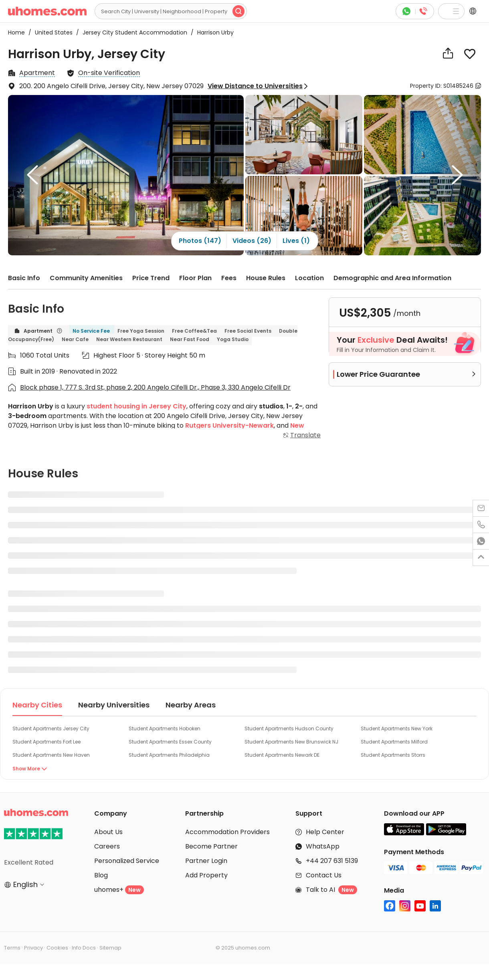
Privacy (33, 948)
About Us (108, 832)
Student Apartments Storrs (393, 755)
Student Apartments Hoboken (165, 728)
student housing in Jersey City (136, 406)
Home (16, 32)
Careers (107, 846)
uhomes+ (119, 890)
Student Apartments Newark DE (282, 755)
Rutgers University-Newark (229, 425)
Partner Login (206, 861)
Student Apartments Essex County (170, 742)
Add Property (206, 875)
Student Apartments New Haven (51, 755)
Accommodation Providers (227, 832)
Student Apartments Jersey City (51, 728)
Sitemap (110, 948)
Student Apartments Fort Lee (46, 742)
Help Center (325, 832)
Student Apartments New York (397, 728)
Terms (12, 948)
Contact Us (324, 875)
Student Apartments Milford (394, 742)
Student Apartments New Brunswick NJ (291, 742)
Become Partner (211, 846)
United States (51, 32)
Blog (101, 875)
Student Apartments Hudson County (289, 728)
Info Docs (84, 948)
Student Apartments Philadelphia (169, 755)
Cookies (57, 948)
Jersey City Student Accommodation (132, 32)
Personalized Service (127, 861)
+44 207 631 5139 (332, 861)
